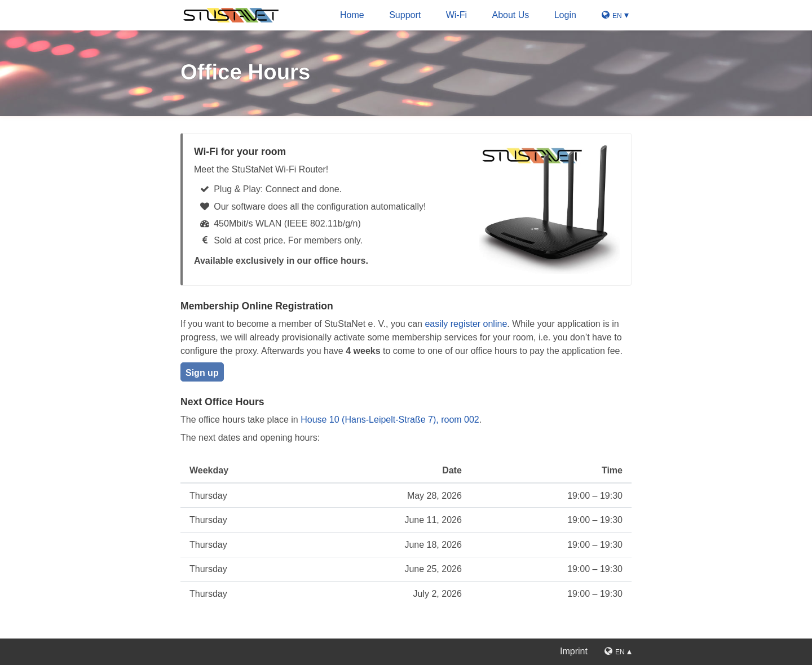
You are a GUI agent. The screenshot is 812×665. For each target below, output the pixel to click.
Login (565, 15)
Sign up (202, 373)
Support (405, 15)
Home (352, 15)
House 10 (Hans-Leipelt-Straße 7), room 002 (390, 420)
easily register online (466, 324)
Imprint (574, 651)
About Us (510, 15)
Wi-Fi (456, 15)
